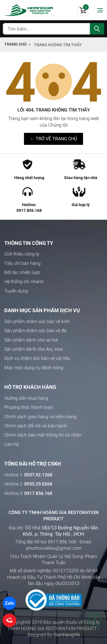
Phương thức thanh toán (29, 407)
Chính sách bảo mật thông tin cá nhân (43, 435)
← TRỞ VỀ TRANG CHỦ (53, 139)
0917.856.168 (62, 542)
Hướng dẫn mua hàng (26, 398)
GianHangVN (66, 635)
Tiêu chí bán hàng (22, 263)
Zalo (9, 603)
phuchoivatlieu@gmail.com (54, 548)
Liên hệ (11, 444)
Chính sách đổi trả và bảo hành (36, 426)
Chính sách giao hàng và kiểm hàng (40, 417)
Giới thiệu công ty (22, 254)
